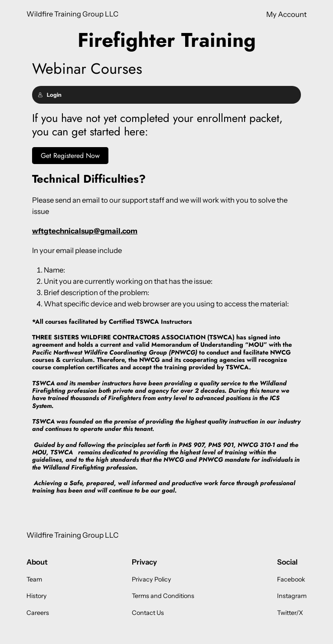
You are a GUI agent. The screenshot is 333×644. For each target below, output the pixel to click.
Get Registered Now (70, 156)
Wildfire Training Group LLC (72, 14)
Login (50, 95)
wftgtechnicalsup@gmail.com (85, 231)
